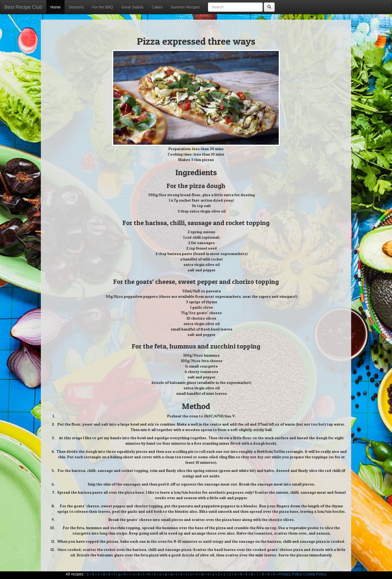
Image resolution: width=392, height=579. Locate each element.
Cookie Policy (315, 574)
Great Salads (132, 7)
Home (55, 7)
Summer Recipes (185, 7)
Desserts (76, 7)
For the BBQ (103, 7)
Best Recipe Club (23, 7)
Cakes (157, 7)
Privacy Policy (290, 574)
